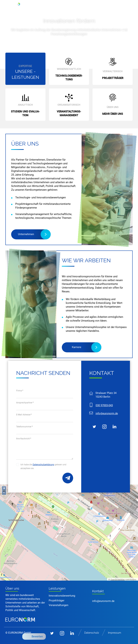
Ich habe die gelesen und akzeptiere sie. (43, 466)
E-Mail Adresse (24, 415)
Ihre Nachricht (24, 439)
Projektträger (57, 600)
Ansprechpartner (25, 403)
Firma (20, 391)
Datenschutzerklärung (43, 465)
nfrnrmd (107, 413)
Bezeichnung (68, 478)
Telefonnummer (24, 427)
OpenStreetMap (118, 580)
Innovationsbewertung (62, 596)
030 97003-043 (104, 405)
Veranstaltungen (58, 605)
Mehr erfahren (65, 45)
